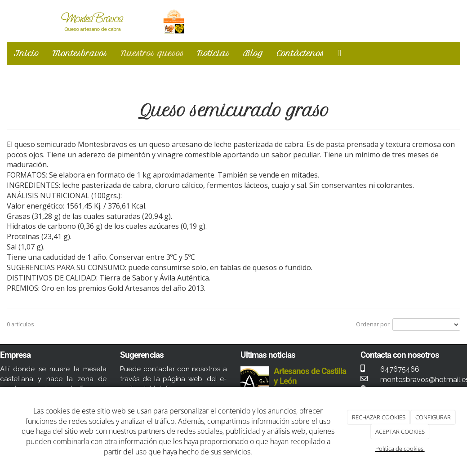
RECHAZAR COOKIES (379, 417)
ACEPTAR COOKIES (400, 432)
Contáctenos (300, 53)
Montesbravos (80, 53)
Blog (253, 53)
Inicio (27, 53)
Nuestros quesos (152, 53)
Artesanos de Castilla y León (310, 376)
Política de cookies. (400, 449)
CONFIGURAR (433, 417)
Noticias (213, 53)
